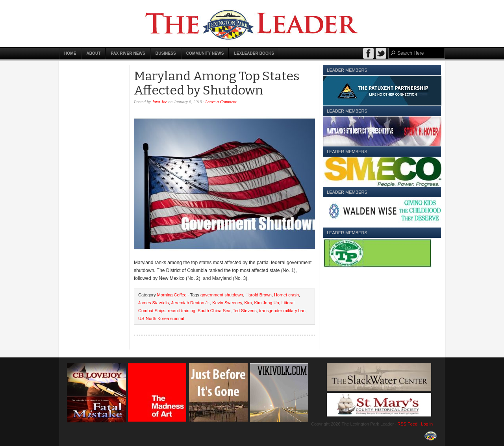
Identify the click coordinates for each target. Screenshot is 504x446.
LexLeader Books (254, 53)
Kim (248, 303)
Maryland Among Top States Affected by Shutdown (217, 83)
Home (70, 53)
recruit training (182, 311)
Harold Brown (258, 295)
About (93, 53)
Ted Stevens (245, 311)
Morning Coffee (172, 295)
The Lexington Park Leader (252, 24)
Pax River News (128, 53)
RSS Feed (407, 424)
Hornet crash (286, 295)
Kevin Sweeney (227, 303)
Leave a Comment (221, 102)
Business (166, 53)
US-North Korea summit (161, 318)
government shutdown (222, 295)
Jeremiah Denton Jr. (191, 303)
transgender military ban (282, 311)
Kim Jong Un (267, 303)
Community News (205, 53)
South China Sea (214, 311)
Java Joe (160, 102)
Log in (427, 424)
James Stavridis (154, 303)
